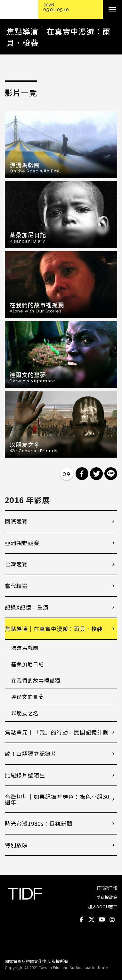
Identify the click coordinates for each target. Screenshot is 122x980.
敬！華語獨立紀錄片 (31, 754)
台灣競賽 (16, 564)
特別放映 (16, 845)
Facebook (81, 919)
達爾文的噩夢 (28, 697)
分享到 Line (111, 474)
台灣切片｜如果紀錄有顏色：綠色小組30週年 (57, 799)
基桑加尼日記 (28, 664)
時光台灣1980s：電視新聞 (39, 823)
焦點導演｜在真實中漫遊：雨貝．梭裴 (54, 629)
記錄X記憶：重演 (27, 607)
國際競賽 (16, 521)
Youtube (102, 919)
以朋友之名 (25, 713)
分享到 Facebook (82, 474)
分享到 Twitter (96, 474)
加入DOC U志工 (103, 906)
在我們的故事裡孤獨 (36, 680)
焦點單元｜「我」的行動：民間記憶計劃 (57, 732)
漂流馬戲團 (25, 648)
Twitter (92, 919)
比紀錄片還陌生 (25, 775)
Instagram (112, 919)
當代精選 (16, 586)
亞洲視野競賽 (22, 543)
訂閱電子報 (107, 888)
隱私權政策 (107, 897)
